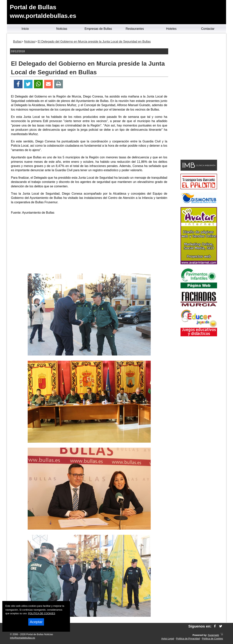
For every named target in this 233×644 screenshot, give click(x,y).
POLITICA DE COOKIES (42, 613)
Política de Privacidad (188, 639)
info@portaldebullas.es (22, 638)
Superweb (213, 635)
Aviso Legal (168, 639)
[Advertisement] (89, 245)
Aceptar (36, 622)
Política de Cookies (212, 639)
